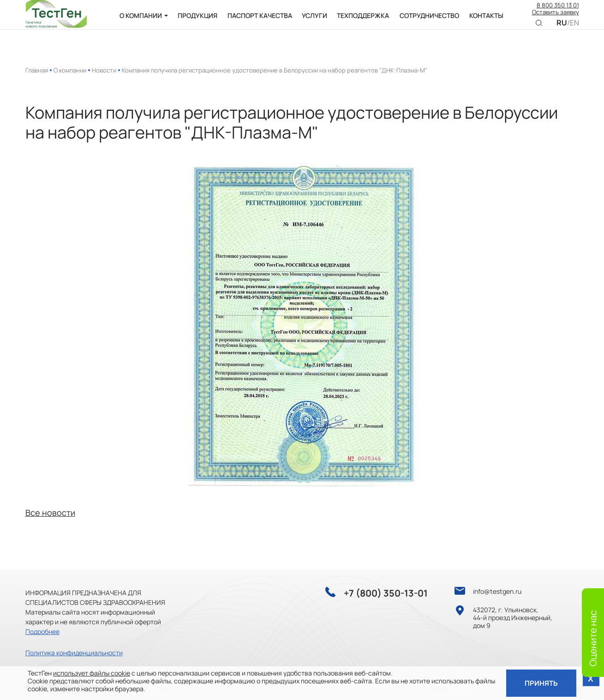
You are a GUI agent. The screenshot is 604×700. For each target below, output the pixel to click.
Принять (541, 683)
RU (562, 29)
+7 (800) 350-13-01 (386, 593)
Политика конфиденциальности (74, 653)
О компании (70, 70)
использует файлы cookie (92, 673)
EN (574, 29)
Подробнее (42, 631)
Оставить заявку (556, 18)
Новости (104, 70)
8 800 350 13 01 (558, 12)
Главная (37, 70)
